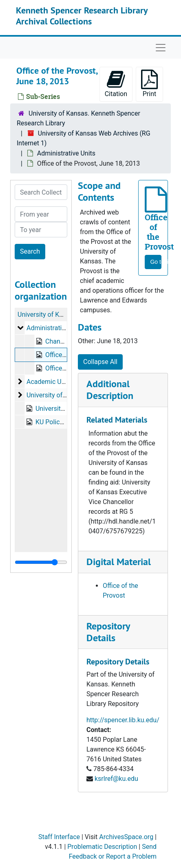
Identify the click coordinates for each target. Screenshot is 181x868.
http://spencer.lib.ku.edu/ (123, 720)
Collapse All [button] (100, 362)
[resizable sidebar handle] (41, 562)
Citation (116, 84)
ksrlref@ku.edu (116, 779)
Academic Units (49, 382)
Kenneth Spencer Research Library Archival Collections (82, 15)
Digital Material (119, 562)
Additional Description (110, 390)
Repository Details (108, 632)
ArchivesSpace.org (126, 837)
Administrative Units (66, 153)
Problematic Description (102, 847)
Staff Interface (59, 837)
